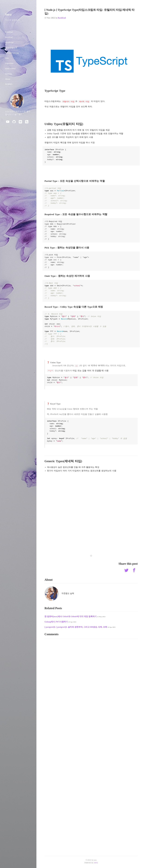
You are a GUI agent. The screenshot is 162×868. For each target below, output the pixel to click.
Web (7, 58)
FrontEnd (9, 32)
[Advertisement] (91, 529)
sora (96, 863)
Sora (8, 14)
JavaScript (9, 42)
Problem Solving (12, 53)
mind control (10, 69)
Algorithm (9, 63)
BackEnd (62, 18)
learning (8, 74)
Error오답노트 (11, 48)
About (8, 79)
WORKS (9, 84)
